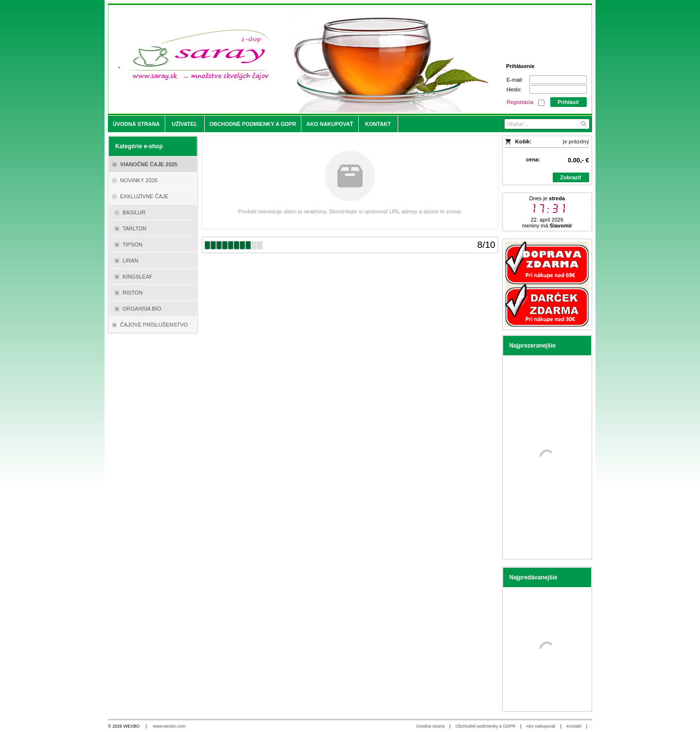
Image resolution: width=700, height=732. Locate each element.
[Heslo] (558, 89)
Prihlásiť (569, 102)
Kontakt (574, 726)
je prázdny (576, 141)
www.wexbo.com (169, 726)
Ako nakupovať (541, 726)
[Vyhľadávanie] (547, 124)
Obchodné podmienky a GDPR (486, 726)
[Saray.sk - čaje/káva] (290, 59)
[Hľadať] (583, 124)
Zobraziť (571, 177)
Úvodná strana (430, 726)
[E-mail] (558, 80)
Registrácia (520, 102)
